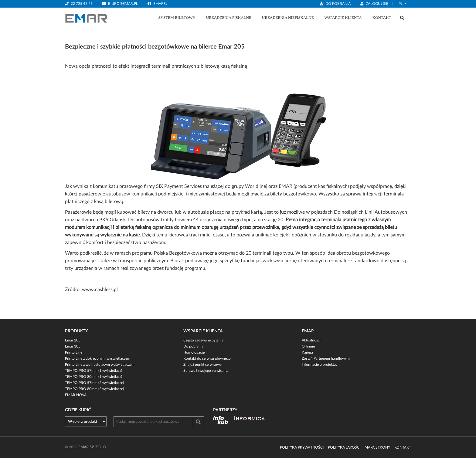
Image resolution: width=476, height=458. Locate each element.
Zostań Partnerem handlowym (326, 358)
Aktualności (311, 340)
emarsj (160, 4)
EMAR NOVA (76, 395)
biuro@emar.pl (123, 4)
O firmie (308, 346)
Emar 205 (73, 340)
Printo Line (74, 352)
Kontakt (382, 17)
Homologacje (194, 352)
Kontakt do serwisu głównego (207, 358)
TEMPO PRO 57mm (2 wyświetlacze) (94, 383)
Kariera (307, 352)
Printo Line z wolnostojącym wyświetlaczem (100, 365)
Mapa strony (377, 447)
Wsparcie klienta (343, 17)
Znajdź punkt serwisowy (202, 365)
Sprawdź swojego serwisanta (206, 371)
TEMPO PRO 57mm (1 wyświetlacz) (93, 371)
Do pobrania (338, 4)
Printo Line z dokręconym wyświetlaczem (98, 358)
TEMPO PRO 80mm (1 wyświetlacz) (93, 377)
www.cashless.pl (100, 290)
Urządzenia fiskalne (229, 17)
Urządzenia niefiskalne (288, 17)
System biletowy (177, 17)
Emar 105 (73, 346)
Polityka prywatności (302, 447)
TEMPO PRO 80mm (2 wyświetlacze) (94, 389)
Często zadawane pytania (203, 340)
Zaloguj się (377, 4)
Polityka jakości (344, 447)
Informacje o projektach (321, 365)
